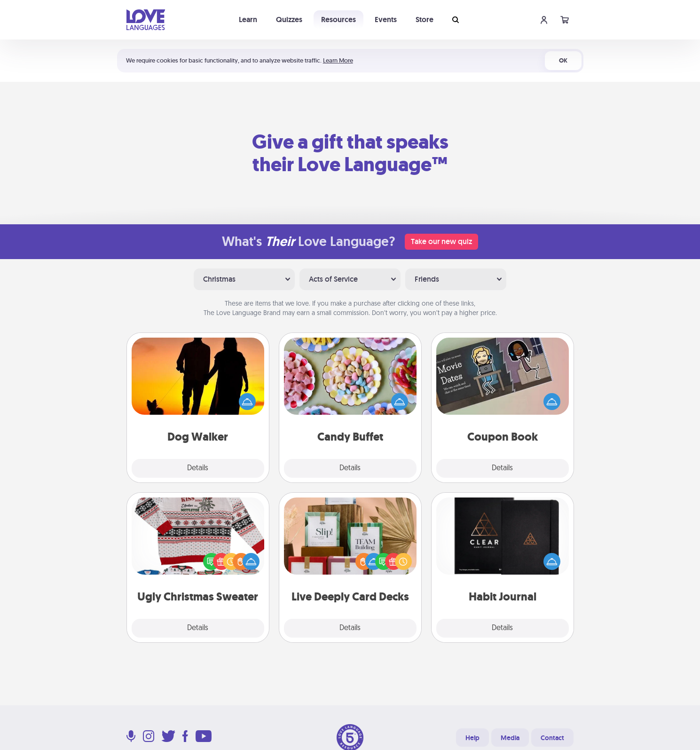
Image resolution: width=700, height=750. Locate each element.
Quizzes (289, 20)
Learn (248, 20)
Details (198, 468)
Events (386, 20)
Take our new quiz (441, 241)
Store (425, 20)
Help (472, 738)
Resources (338, 20)
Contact (552, 738)
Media (510, 738)
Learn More (338, 60)
